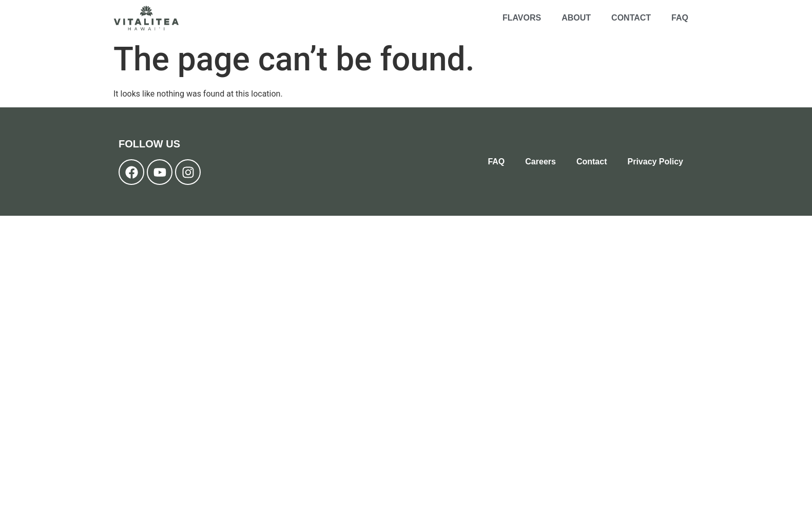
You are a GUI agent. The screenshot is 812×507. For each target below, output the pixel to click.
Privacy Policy (655, 162)
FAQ (680, 18)
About (576, 18)
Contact (631, 18)
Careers (540, 162)
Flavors (522, 18)
